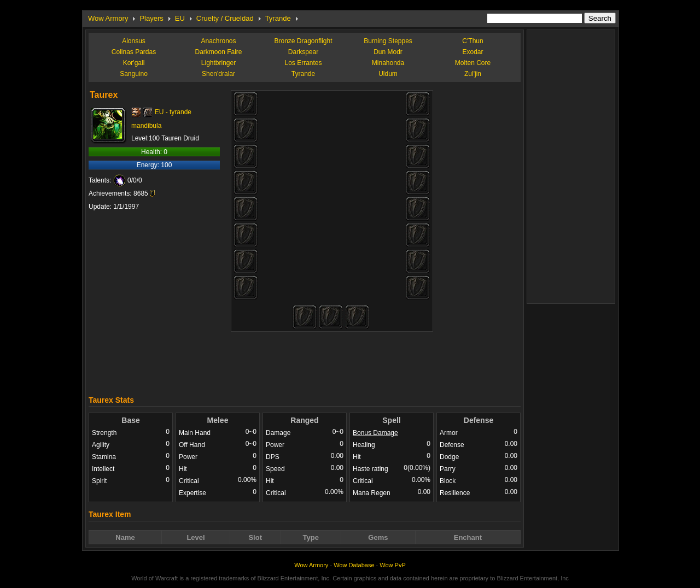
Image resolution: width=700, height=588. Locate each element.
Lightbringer (218, 63)
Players (151, 18)
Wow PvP (392, 565)
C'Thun (472, 41)
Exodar (472, 52)
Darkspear (303, 52)
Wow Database (354, 565)
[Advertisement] (305, 361)
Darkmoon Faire (218, 52)
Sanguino (134, 74)
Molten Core (473, 63)
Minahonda (388, 63)
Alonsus (134, 41)
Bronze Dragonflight (303, 41)
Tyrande (278, 18)
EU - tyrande (173, 112)
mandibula (146, 126)
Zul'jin (473, 74)
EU (180, 18)
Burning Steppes (388, 41)
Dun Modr (388, 52)
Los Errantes (303, 63)
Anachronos (218, 41)
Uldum (388, 74)
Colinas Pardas (134, 52)
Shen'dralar (218, 74)
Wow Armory (108, 18)
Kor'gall (134, 63)
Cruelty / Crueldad (225, 18)
